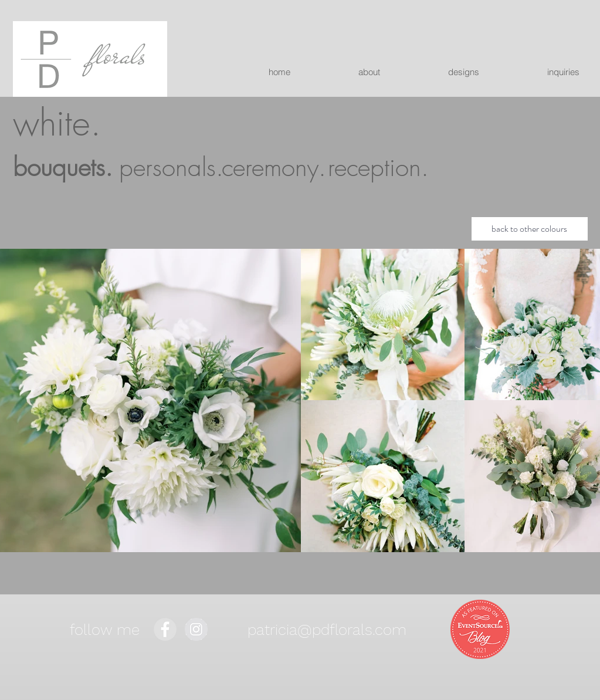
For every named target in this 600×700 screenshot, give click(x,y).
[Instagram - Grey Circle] (196, 629)
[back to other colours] (530, 229)
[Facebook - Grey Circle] (165, 629)
